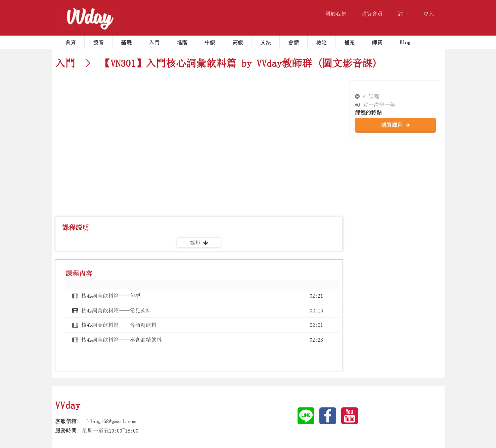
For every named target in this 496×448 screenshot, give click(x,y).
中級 (210, 42)
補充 (349, 42)
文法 (266, 42)
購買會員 (372, 14)
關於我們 (336, 14)
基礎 (126, 42)
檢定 (321, 42)
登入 (429, 14)
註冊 (403, 14)
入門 (154, 42)
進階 (182, 42)
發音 (98, 42)
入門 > (75, 63)
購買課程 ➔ (395, 125)
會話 (294, 42)
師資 (377, 42)
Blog (405, 42)
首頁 (71, 42)
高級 (238, 42)
